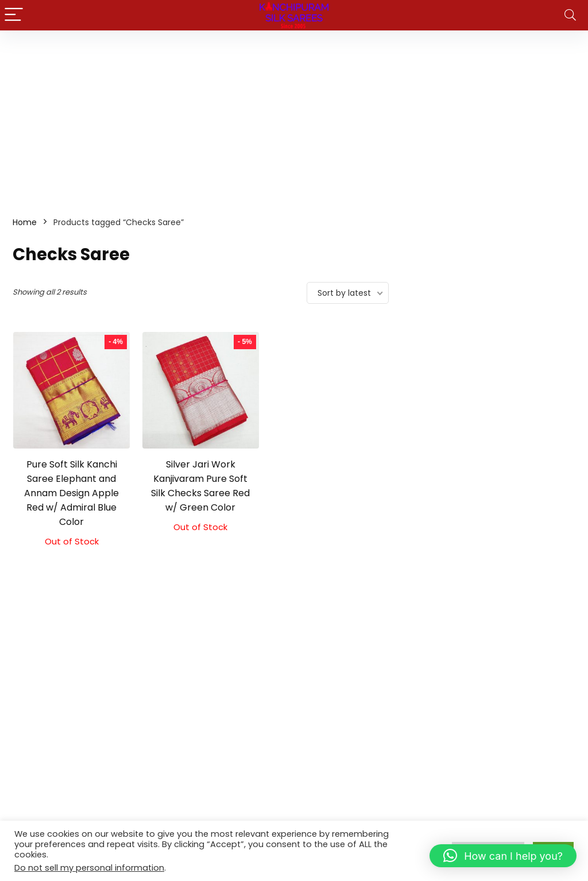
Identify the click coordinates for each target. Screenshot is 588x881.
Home (25, 222)
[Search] (570, 15)
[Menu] (14, 15)
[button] (503, 856)
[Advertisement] (294, 117)
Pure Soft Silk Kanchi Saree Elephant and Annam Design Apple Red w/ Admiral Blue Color (71, 493)
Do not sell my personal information (89, 868)
